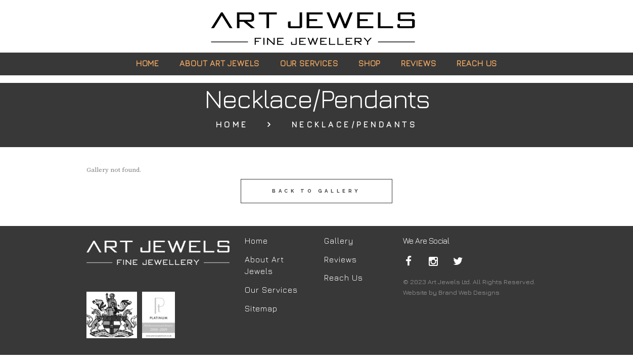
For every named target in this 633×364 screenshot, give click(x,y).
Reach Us (344, 278)
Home (232, 124)
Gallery (339, 241)
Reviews (341, 259)
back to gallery (316, 191)
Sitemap (261, 308)
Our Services (271, 290)
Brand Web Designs (469, 292)
